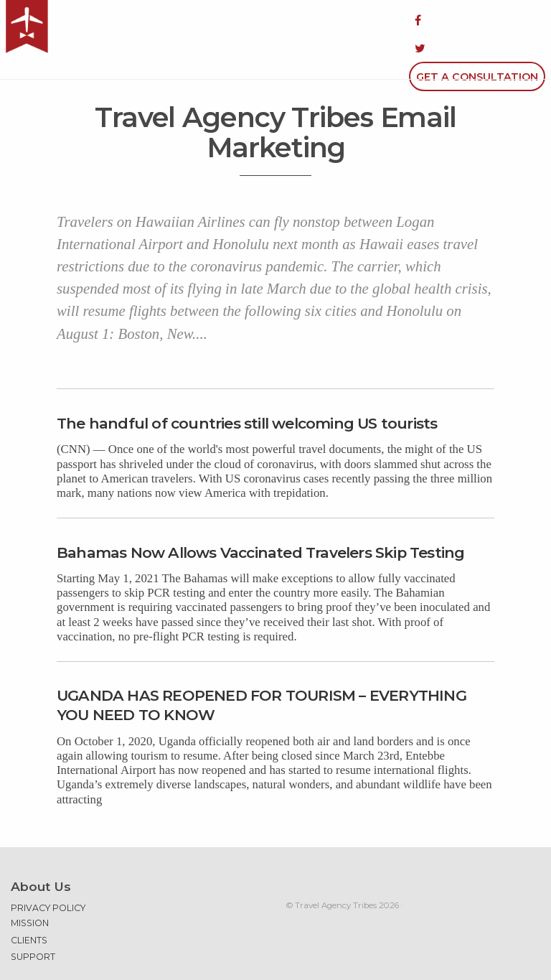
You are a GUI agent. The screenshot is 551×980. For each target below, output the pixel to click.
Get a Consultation (477, 20)
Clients (29, 903)
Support (33, 919)
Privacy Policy (48, 871)
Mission (30, 886)
